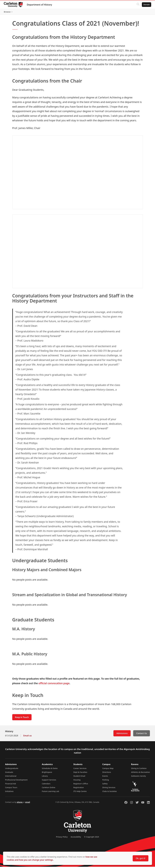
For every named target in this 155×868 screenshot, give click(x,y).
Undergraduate (12, 770)
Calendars (46, 785)
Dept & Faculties (80, 773)
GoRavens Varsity (139, 777)
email (28, 803)
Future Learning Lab (50, 793)
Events (105, 777)
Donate (146, 5)
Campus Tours (11, 789)
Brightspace (47, 773)
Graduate (9, 773)
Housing (77, 781)
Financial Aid (10, 785)
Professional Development (16, 781)
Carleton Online (49, 789)
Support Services (49, 781)
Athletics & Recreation (141, 773)
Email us (27, 737)
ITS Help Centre (80, 793)
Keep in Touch (22, 718)
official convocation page (54, 684)
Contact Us (142, 735)
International (11, 777)
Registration (79, 789)
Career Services (80, 770)
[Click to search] (138, 5)
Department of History (40, 5)
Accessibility (76, 838)
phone (20, 803)
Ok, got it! (141, 858)
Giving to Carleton (139, 770)
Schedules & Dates (50, 770)
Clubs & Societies (110, 793)
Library (45, 777)
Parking (106, 781)
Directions (107, 773)
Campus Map (108, 770)
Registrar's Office (81, 785)
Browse (146, 12)
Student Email (79, 777)
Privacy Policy (62, 838)
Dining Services (109, 789)
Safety (105, 785)
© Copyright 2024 (92, 838)
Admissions (122, 735)
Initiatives (9, 793)
